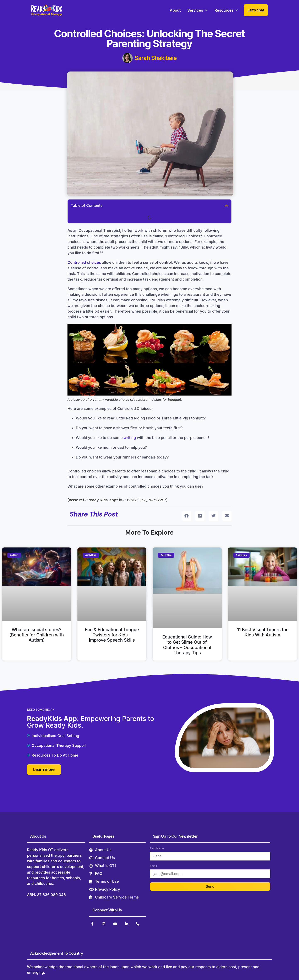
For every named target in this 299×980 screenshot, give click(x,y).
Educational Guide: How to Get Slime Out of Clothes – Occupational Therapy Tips (187, 645)
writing (130, 438)
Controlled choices (84, 262)
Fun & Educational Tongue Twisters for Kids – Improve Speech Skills (112, 635)
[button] (227, 206)
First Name (157, 849)
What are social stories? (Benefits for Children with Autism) (37, 635)
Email (153, 867)
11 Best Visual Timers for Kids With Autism (262, 632)
